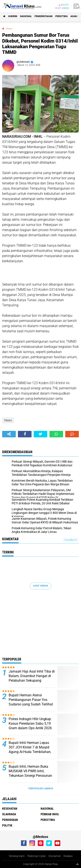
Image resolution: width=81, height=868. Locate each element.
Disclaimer (55, 856)
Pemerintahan (44, 16)
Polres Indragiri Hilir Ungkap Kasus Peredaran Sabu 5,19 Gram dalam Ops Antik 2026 (30, 723)
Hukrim (13, 16)
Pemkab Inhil (50, 814)
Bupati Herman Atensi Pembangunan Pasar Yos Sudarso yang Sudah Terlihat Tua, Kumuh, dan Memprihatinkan (31, 704)
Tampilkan (70, 540)
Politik (7, 825)
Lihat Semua (41, 586)
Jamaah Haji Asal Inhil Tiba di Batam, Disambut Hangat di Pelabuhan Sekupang (32, 676)
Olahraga (9, 814)
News (9, 29)
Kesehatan (10, 809)
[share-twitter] (40, 434)
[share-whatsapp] (56, 434)
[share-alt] (9, 434)
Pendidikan (10, 820)
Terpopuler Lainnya (41, 789)
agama (75, 16)
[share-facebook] (25, 434)
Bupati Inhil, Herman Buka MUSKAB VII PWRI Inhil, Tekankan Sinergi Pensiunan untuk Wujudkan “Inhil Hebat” (31, 773)
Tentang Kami (17, 856)
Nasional (26, 16)
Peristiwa (61, 16)
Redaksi (68, 856)
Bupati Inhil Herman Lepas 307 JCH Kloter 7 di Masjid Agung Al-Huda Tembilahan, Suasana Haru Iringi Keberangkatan (30, 752)
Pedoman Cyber (37, 856)
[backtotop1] (77, 864)
